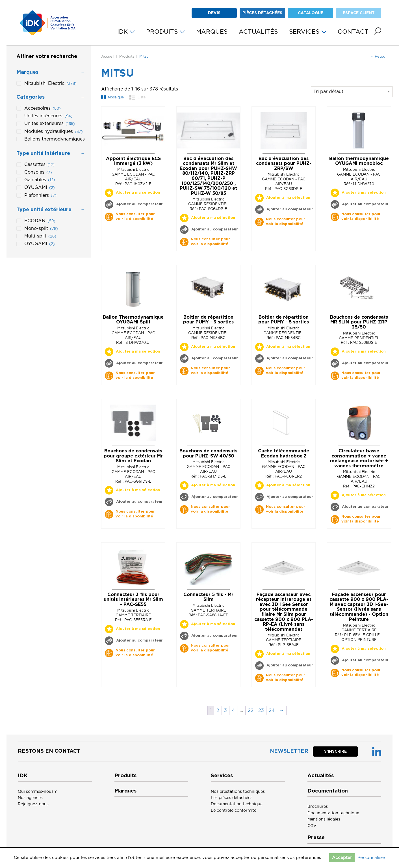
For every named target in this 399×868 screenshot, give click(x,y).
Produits (127, 57)
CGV (312, 826)
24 (272, 711)
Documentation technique (237, 804)
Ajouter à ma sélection (138, 193)
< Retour (379, 57)
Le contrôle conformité (234, 811)
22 (251, 711)
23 (261, 711)
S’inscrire (335, 752)
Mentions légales (324, 819)
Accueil (108, 57)
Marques (125, 791)
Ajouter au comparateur (139, 204)
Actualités (321, 776)
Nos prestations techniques (238, 792)
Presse (316, 838)
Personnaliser (371, 858)
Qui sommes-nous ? (37, 792)
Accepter (342, 858)
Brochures (318, 807)
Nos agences (30, 798)
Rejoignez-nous (33, 804)
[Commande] (352, 92)
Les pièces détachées (232, 798)
